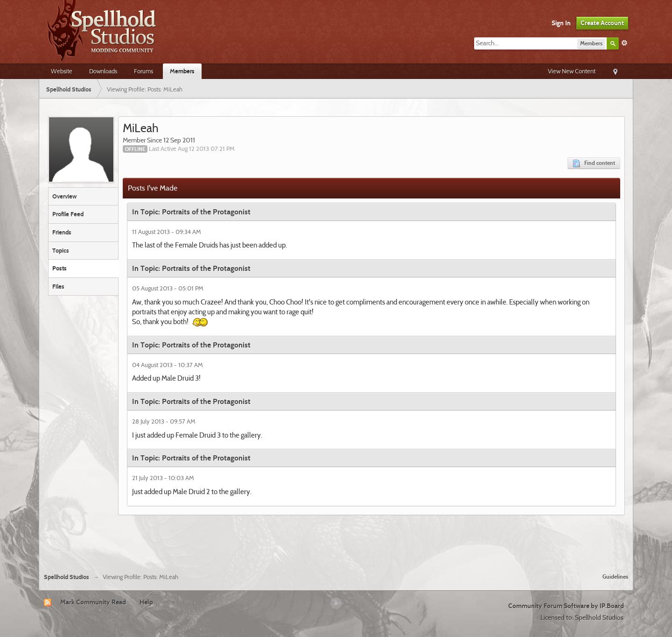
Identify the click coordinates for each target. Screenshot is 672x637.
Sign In (561, 23)
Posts (59, 268)
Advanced (624, 43)
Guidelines (615, 577)
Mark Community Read (93, 602)
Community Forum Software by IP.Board (566, 606)
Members (182, 71)
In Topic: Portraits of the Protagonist (191, 212)
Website (62, 71)
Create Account (602, 23)
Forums (143, 71)
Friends (62, 232)
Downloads (103, 71)
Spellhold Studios (66, 577)
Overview (64, 196)
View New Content (572, 71)
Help (146, 602)
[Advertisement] (336, 540)
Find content (594, 163)
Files (58, 286)
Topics (61, 250)
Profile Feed (68, 214)
